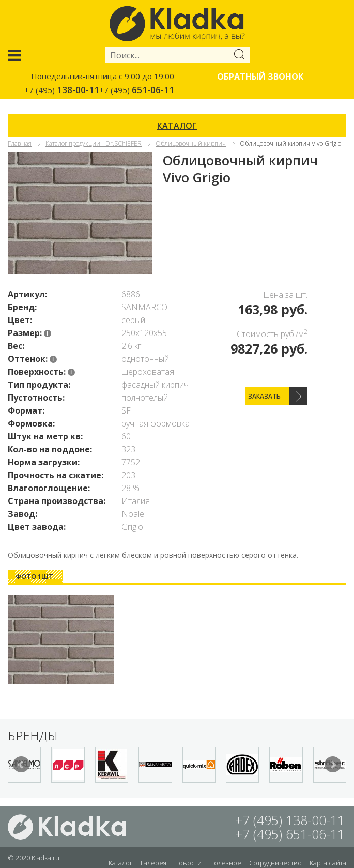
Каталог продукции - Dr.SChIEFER (94, 143)
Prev (21, 765)
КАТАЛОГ (177, 126)
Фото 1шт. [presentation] (35, 576)
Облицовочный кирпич (191, 143)
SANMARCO (144, 307)
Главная (20, 143)
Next (333, 765)
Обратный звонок (260, 77)
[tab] (35, 577)
